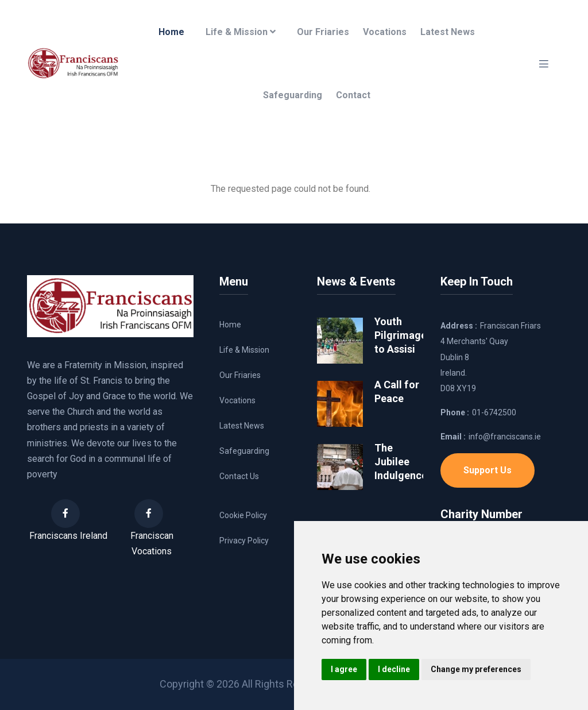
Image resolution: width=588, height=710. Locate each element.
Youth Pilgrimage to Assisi (401, 335)
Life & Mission (241, 32)
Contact (353, 95)
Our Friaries (323, 32)
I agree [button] (344, 669)
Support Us (488, 470)
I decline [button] (394, 669)
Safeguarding (293, 95)
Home (171, 32)
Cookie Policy (243, 515)
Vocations (385, 32)
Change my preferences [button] (476, 669)
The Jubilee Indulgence (401, 462)
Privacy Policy (244, 541)
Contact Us (239, 476)
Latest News (448, 32)
